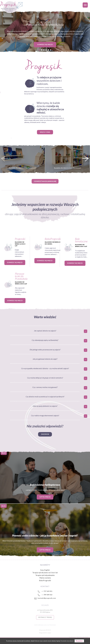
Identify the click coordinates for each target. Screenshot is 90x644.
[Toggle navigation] (85, 5)
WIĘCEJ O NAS (45, 132)
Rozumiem (79, 641)
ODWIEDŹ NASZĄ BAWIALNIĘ (45, 181)
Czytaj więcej (45, 497)
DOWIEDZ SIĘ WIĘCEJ (45, 45)
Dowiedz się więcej (15, 262)
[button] (39, 50)
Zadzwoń (45, 434)
